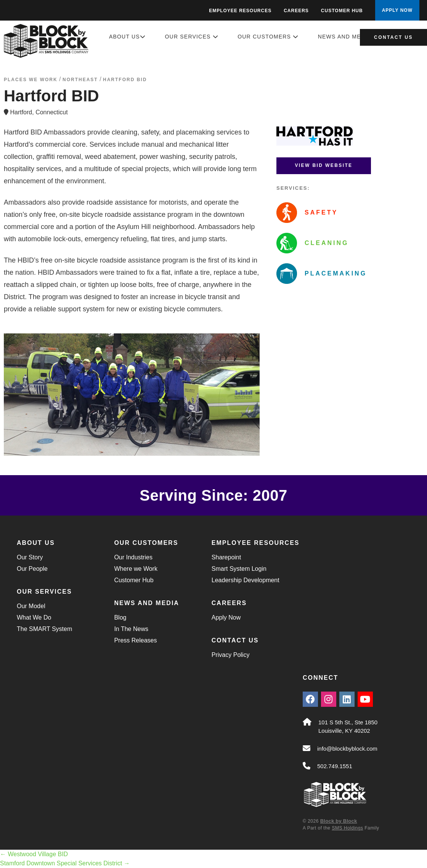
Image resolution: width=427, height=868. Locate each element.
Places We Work (31, 80)
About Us (127, 37)
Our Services (192, 37)
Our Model (31, 606)
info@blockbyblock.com (347, 749)
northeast (80, 80)
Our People (32, 569)
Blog (120, 617)
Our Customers (268, 37)
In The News (131, 629)
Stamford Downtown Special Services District (65, 863)
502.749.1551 (335, 766)
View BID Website (323, 165)
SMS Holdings (347, 828)
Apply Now (226, 617)
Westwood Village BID (34, 854)
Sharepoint (226, 557)
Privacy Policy (231, 655)
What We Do (34, 617)
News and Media (348, 37)
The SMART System (44, 629)
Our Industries (133, 557)
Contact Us (393, 37)
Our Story (30, 557)
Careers (296, 11)
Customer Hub (342, 11)
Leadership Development (246, 580)
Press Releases (135, 640)
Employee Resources (240, 11)
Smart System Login (239, 569)
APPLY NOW (397, 10)
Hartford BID (125, 80)
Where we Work (136, 569)
